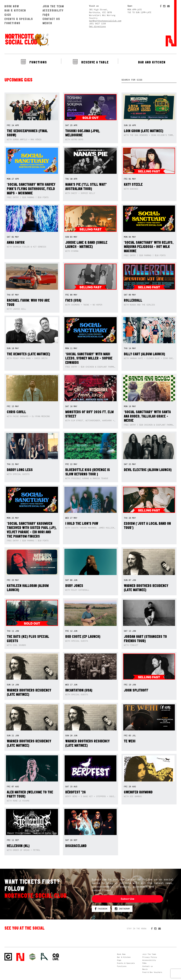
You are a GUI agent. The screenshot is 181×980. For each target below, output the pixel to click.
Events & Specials (19, 19)
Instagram (122, 909)
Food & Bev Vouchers (152, 972)
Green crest (32, 957)
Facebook (101, 909)
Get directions (97, 26)
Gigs (8, 15)
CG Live (56, 957)
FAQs (46, 15)
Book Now (12, 6)
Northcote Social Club (27, 40)
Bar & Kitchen (15, 10)
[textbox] (149, 80)
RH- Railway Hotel (44, 957)
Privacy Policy (150, 957)
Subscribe (127, 899)
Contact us (51, 19)
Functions (12, 23)
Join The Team (53, 6)
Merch (47, 23)
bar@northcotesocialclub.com (105, 21)
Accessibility (53, 10)
